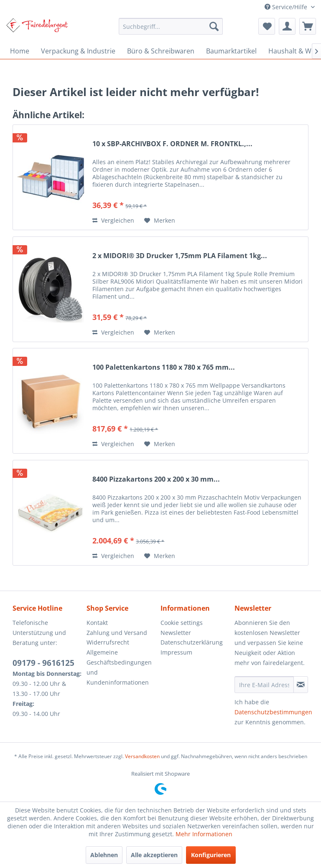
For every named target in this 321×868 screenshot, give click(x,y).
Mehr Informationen (204, 834)
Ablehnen (104, 855)
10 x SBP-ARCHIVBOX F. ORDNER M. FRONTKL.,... (172, 144)
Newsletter (176, 633)
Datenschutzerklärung (192, 642)
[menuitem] (171, 26)
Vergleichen (113, 220)
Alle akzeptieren (154, 855)
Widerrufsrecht (108, 642)
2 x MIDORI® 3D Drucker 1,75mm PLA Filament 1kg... (180, 256)
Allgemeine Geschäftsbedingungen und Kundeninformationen (119, 667)
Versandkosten (142, 756)
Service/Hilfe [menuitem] (287, 7)
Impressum (176, 652)
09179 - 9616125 (43, 663)
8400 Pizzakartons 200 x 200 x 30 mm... (156, 479)
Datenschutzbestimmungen (273, 712)
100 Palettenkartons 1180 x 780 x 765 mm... (164, 367)
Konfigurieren (211, 855)
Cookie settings (182, 623)
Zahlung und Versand (117, 633)
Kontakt (97, 623)
